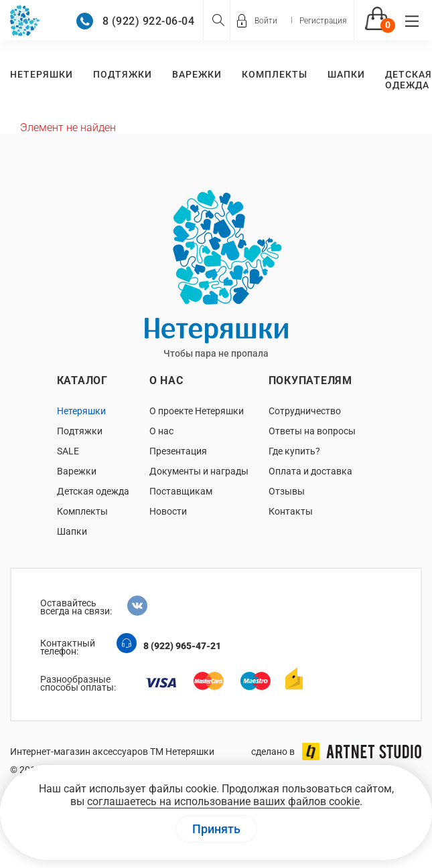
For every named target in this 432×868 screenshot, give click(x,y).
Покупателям (310, 380)
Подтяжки (123, 74)
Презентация (178, 451)
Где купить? (294, 451)
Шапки (346, 74)
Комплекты (275, 74)
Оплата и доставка (310, 471)
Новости (168, 511)
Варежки (197, 74)
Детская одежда (409, 80)
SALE (68, 451)
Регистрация (323, 21)
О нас (166, 380)
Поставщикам (181, 491)
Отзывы (287, 491)
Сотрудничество (305, 411)
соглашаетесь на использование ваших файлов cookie (223, 801)
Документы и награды (199, 471)
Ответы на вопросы (312, 431)
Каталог (82, 380)
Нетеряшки (42, 74)
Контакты (291, 511)
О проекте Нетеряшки (197, 411)
